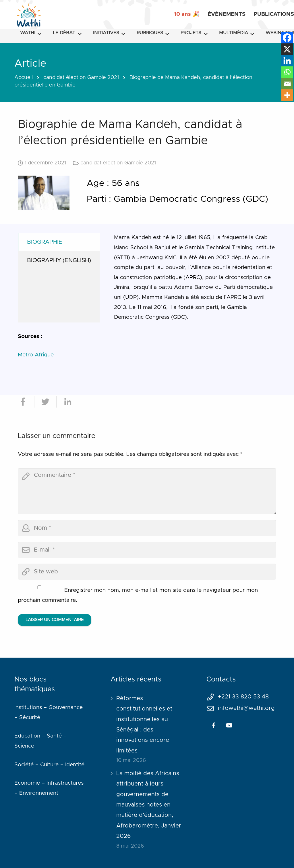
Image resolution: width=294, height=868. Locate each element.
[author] (147, 528)
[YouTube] (229, 725)
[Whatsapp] (287, 72)
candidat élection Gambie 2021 (81, 78)
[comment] (147, 491)
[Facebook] (287, 38)
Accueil (24, 78)
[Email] (287, 84)
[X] (287, 49)
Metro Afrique (36, 355)
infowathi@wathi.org (246, 708)
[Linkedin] (287, 61)
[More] (287, 95)
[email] (147, 550)
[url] (147, 572)
